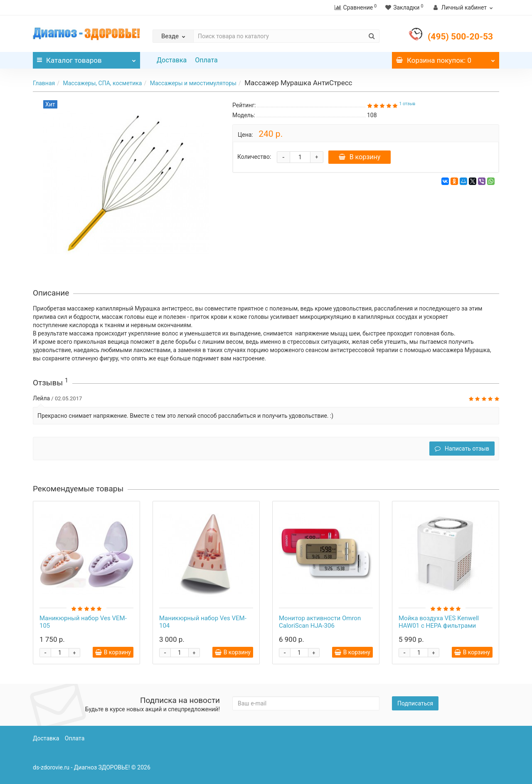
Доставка (172, 60)
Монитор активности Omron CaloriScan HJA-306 (320, 622)
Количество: (254, 157)
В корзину (360, 157)
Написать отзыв (462, 449)
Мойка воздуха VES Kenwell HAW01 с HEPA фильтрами (439, 622)
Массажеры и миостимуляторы (193, 83)
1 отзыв (407, 104)
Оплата (206, 60)
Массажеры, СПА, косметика (102, 83)
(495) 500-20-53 (460, 37)
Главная (44, 83)
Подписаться (415, 703)
